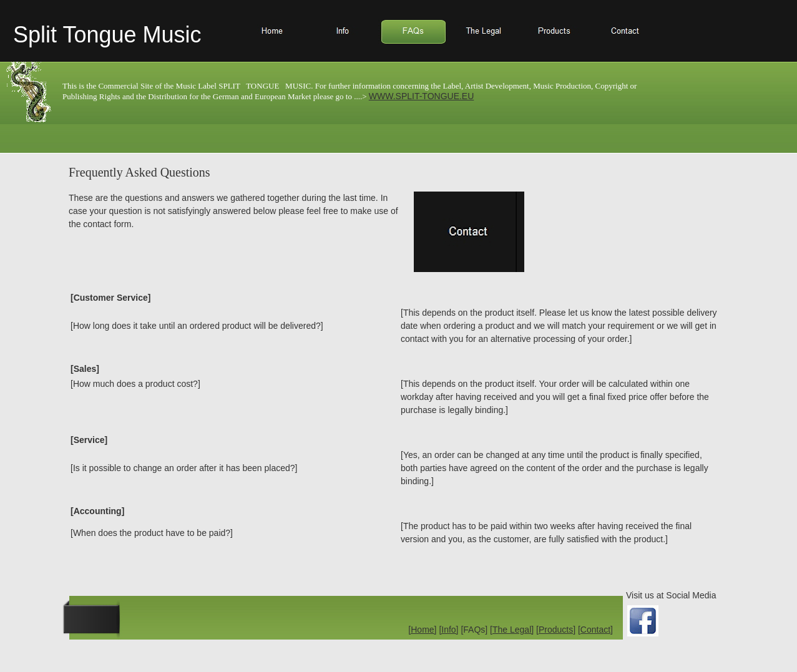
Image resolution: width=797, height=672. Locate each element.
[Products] (556, 630)
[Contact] (595, 630)
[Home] (422, 630)
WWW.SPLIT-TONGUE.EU (422, 96)
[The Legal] (512, 630)
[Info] (448, 630)
